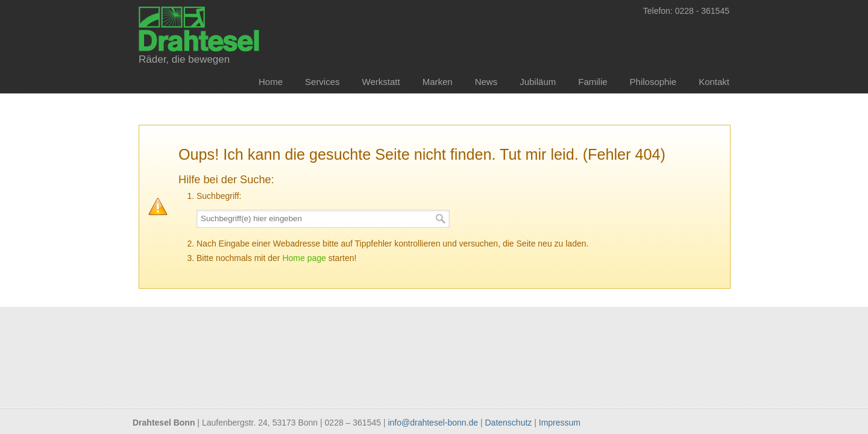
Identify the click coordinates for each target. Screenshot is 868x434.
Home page (304, 258)
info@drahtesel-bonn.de (433, 423)
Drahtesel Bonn (199, 28)
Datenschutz (509, 423)
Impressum (560, 423)
